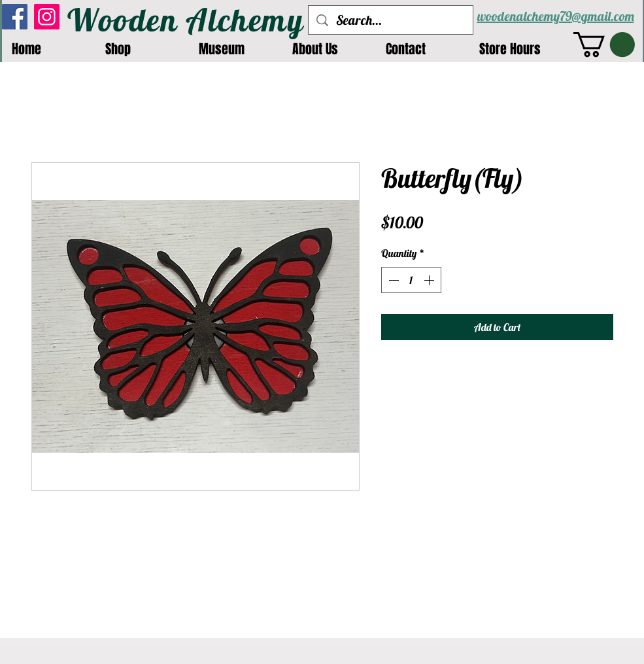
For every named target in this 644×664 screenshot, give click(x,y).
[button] (604, 44)
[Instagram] (47, 17)
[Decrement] (392, 280)
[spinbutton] (411, 280)
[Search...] (391, 20)
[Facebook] (15, 17)
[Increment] (430, 280)
